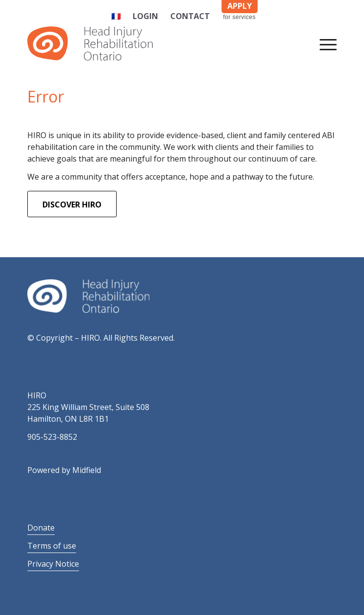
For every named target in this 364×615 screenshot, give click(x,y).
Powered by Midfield (64, 470)
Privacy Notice (53, 564)
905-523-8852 (52, 437)
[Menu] (323, 43)
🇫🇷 (116, 16)
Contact (190, 16)
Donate (41, 528)
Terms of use (52, 546)
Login (145, 16)
